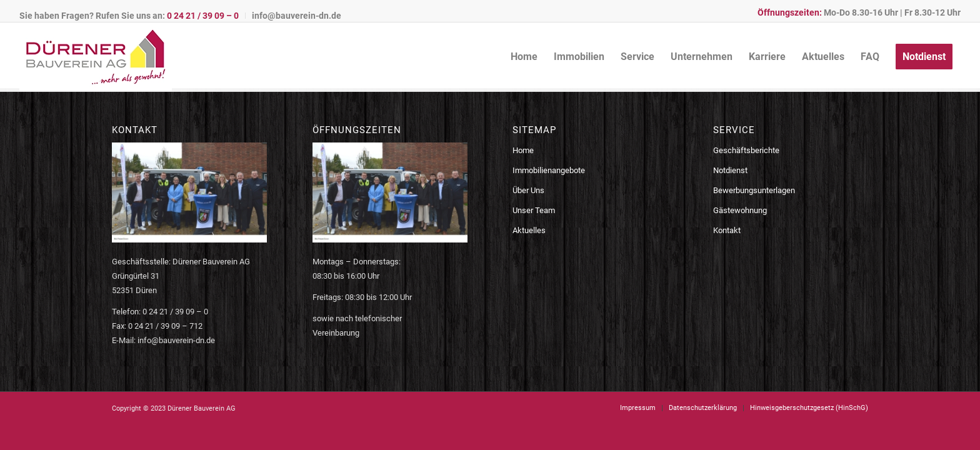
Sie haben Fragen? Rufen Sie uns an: (129, 16)
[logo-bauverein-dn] (96, 57)
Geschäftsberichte (746, 150)
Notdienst (730, 170)
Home (523, 150)
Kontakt (727, 230)
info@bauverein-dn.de (297, 16)
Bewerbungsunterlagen (754, 190)
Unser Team (534, 210)
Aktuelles (529, 230)
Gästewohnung (740, 210)
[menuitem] (132, 16)
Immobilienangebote (549, 170)
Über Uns (528, 190)
